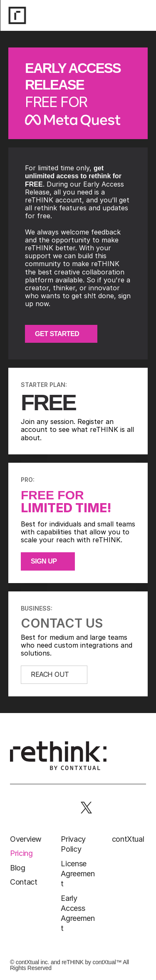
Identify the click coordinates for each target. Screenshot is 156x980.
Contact (24, 882)
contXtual (128, 839)
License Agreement (78, 874)
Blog (18, 868)
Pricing (21, 853)
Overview (26, 839)
